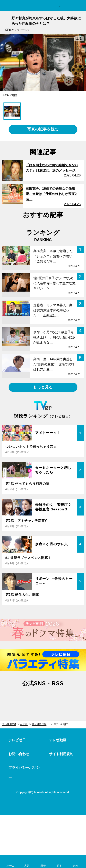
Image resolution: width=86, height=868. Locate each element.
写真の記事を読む (43, 129)
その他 (24, 724)
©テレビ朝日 (61, 724)
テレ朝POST (43, 6)
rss (61, 698)
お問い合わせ (19, 754)
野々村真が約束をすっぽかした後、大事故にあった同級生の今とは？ (42, 724)
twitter (25, 698)
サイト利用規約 (61, 754)
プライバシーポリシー (24, 773)
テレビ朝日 (17, 740)
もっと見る (43, 387)
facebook (43, 698)
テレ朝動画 (58, 740)
